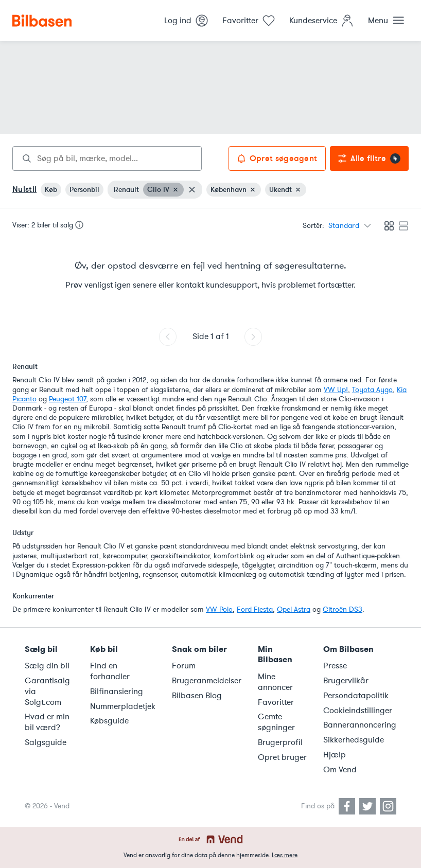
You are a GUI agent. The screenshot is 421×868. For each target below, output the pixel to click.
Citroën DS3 (343, 609)
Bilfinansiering (117, 692)
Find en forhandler (110, 671)
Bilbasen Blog (197, 696)
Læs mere (285, 855)
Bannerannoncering (360, 725)
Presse (335, 666)
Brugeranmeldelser (207, 681)
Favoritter (276, 702)
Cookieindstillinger (358, 711)
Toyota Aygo (372, 390)
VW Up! (336, 390)
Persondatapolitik (356, 696)
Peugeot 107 (67, 399)
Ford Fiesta (255, 609)
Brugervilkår (346, 681)
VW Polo (219, 609)
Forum (184, 666)
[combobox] (107, 158)
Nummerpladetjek (123, 706)
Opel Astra (294, 609)
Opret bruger (282, 757)
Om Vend (340, 770)
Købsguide (109, 721)
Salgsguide (46, 742)
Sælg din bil (47, 666)
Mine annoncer (275, 682)
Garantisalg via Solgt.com (47, 692)
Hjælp (335, 755)
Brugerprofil (280, 742)
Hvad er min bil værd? (47, 722)
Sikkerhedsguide (354, 740)
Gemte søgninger (276, 722)
